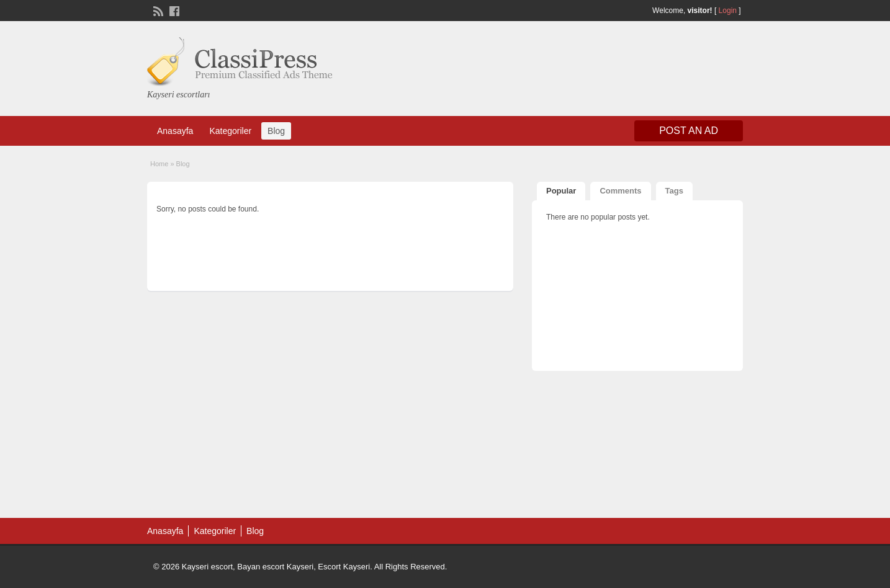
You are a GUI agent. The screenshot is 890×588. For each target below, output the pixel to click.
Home (159, 164)
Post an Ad (689, 131)
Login (728, 11)
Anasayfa (175, 131)
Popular (561, 191)
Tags (674, 191)
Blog (276, 131)
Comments (620, 191)
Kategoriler (230, 131)
